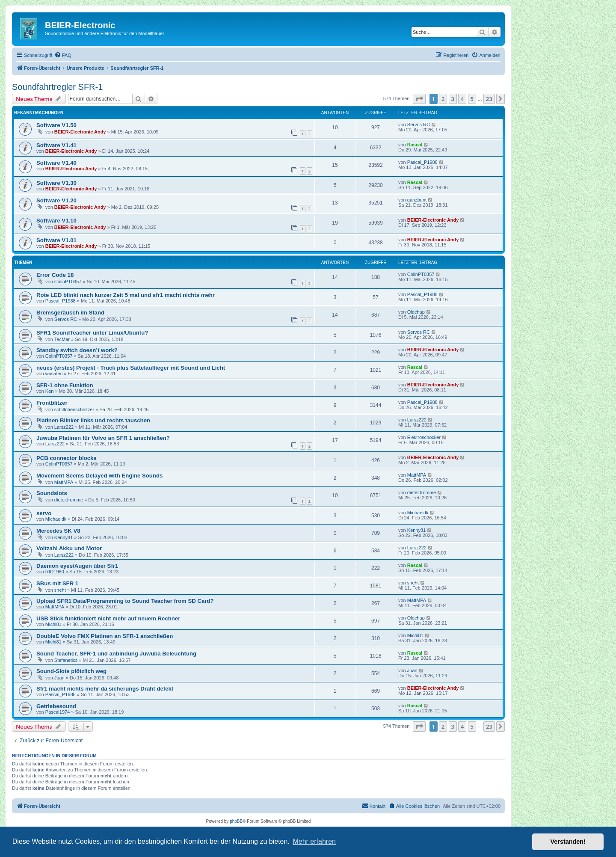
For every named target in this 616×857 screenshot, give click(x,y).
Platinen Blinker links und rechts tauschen (93, 420)
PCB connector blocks (67, 458)
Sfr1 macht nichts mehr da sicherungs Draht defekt (105, 689)
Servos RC (419, 125)
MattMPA (64, 482)
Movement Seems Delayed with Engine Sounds (99, 476)
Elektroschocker (424, 437)
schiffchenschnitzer (74, 409)
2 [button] (443, 99)
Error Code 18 (55, 275)
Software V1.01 (56, 240)
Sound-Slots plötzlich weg (71, 671)
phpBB (236, 821)
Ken (50, 391)
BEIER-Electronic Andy (80, 132)
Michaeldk (56, 519)
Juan (59, 678)
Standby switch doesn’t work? (77, 350)
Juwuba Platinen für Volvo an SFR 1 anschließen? (103, 438)
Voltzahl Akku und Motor (69, 548)
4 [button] (462, 99)
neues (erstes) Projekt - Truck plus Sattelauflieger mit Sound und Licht (131, 368)
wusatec (54, 374)
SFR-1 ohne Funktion (65, 385)
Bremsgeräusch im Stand (70, 313)
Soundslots (52, 493)
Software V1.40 (56, 163)
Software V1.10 (56, 221)
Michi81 (53, 624)
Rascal (415, 145)
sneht (60, 590)
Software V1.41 (56, 145)
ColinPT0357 (68, 282)
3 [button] (453, 99)
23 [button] (489, 99)
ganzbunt (417, 200)
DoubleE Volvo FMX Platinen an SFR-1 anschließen (105, 636)
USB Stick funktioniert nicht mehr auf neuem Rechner (108, 618)
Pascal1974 (58, 712)
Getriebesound (56, 706)
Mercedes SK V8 (58, 531)
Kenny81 (64, 537)
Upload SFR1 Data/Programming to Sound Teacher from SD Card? (125, 601)
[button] (419, 99)
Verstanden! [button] (568, 842)
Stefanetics (66, 660)
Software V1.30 (56, 183)
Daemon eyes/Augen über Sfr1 (77, 566)
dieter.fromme (69, 500)
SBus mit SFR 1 (57, 583)
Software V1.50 (56, 125)
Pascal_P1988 (422, 162)
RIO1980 (55, 572)
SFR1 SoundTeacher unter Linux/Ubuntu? (92, 333)
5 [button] (472, 99)
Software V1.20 (56, 200)
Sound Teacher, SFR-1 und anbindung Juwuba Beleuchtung (116, 654)
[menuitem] (63, 55)
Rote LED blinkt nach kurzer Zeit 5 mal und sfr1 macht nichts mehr (126, 295)
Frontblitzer (52, 403)
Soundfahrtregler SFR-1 (57, 87)
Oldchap (416, 312)
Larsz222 (64, 427)
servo (44, 513)
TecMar (62, 339)
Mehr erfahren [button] (314, 841)
